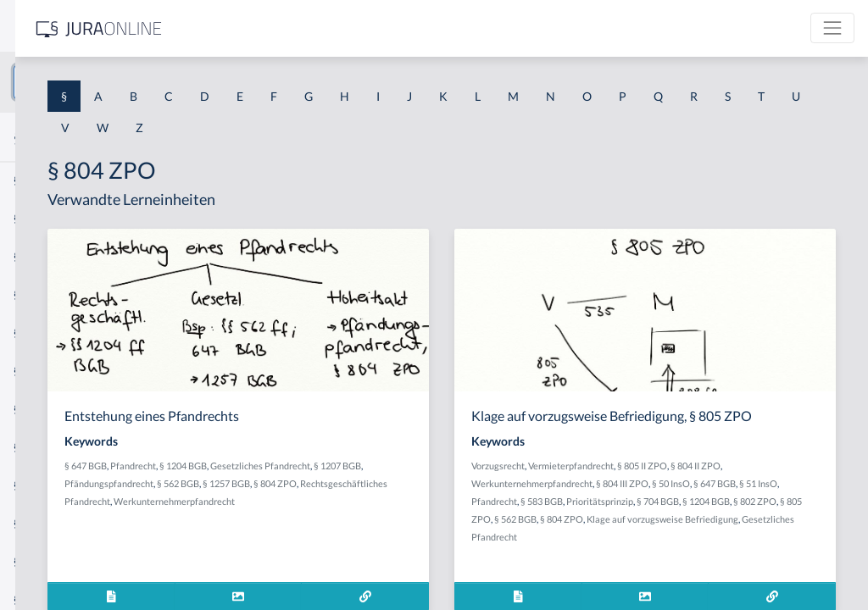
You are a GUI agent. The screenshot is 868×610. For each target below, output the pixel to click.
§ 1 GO (31, 256)
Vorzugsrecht (626, 481)
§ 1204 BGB (420, 466)
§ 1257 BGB (325, 501)
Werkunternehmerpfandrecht (362, 519)
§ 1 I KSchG (43, 523)
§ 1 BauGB (41, 218)
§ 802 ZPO (788, 534)
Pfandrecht (370, 466)
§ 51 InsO (687, 516)
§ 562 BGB (515, 483)
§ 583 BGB (780, 516)
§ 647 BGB (322, 466)
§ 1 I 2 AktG (44, 409)
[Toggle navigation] (832, 28)
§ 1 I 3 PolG (43, 485)
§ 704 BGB (691, 534)
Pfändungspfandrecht (445, 483)
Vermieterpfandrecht (699, 481)
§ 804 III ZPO (773, 499)
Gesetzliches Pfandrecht (706, 570)
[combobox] (136, 82)
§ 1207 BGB (374, 483)
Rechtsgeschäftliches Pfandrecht (466, 501)
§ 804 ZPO (373, 501)
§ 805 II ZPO (770, 481)
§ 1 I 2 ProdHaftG (59, 447)
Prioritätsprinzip (633, 534)
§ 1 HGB (35, 294)
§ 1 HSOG (39, 333)
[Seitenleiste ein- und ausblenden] (244, 26)
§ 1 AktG (36, 180)
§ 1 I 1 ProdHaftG (59, 371)
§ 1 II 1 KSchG (50, 561)
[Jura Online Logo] (355, 28)
